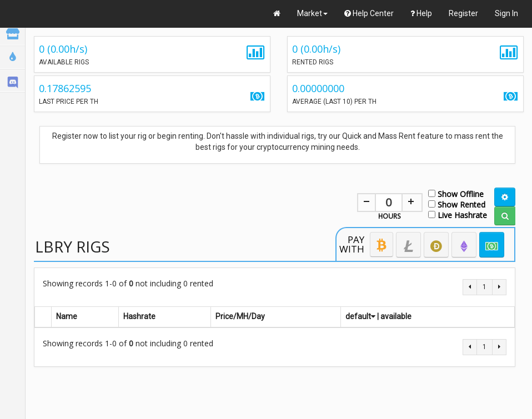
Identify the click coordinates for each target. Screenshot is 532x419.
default (360, 316)
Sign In (506, 13)
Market (312, 13)
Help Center (369, 13)
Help (421, 13)
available (396, 316)
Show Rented (457, 204)
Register (463, 13)
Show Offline (456, 193)
